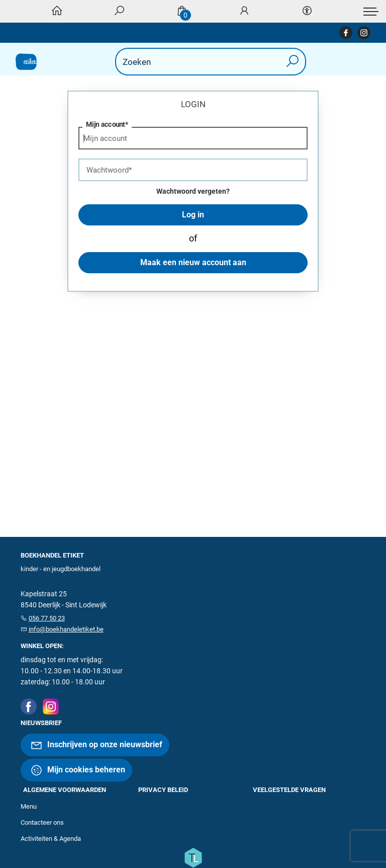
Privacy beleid (163, 790)
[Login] (244, 11)
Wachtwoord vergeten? (193, 191)
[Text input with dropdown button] (195, 62)
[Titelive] (193, 857)
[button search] (293, 62)
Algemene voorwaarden (65, 790)
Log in (193, 215)
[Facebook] (29, 706)
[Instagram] (51, 706)
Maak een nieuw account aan (193, 262)
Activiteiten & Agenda (51, 839)
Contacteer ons (42, 822)
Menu (29, 806)
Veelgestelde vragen (289, 790)
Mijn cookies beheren (78, 770)
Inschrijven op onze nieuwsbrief (96, 745)
